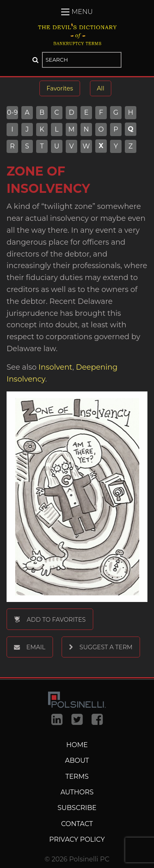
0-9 (13, 113)
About (77, 760)
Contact (77, 824)
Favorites (60, 88)
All (101, 88)
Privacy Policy (77, 839)
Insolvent (54, 367)
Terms (77, 777)
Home (77, 745)
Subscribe (77, 808)
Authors (77, 792)
